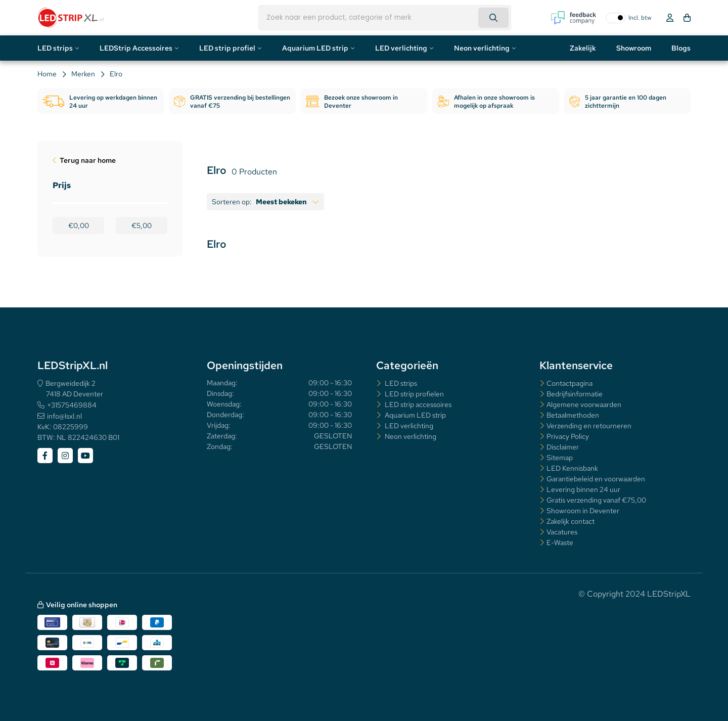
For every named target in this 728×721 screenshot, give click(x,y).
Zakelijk (583, 48)
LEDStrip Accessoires (136, 48)
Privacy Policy (568, 436)
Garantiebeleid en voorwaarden (596, 479)
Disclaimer (563, 447)
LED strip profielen (414, 394)
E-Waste (560, 543)
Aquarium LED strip (315, 48)
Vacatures (562, 532)
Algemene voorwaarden (584, 404)
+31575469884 (72, 405)
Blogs (681, 48)
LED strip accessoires (417, 404)
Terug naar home (88, 160)
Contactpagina (570, 383)
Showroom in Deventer (583, 511)
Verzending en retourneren (589, 426)
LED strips (55, 48)
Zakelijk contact (571, 521)
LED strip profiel (227, 48)
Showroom (634, 48)
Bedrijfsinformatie (575, 394)
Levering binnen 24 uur (583, 489)
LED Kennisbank (572, 468)
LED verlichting (401, 48)
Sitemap (560, 458)
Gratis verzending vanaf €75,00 (596, 500)
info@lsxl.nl (64, 416)
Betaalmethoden (573, 415)
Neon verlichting (482, 48)
